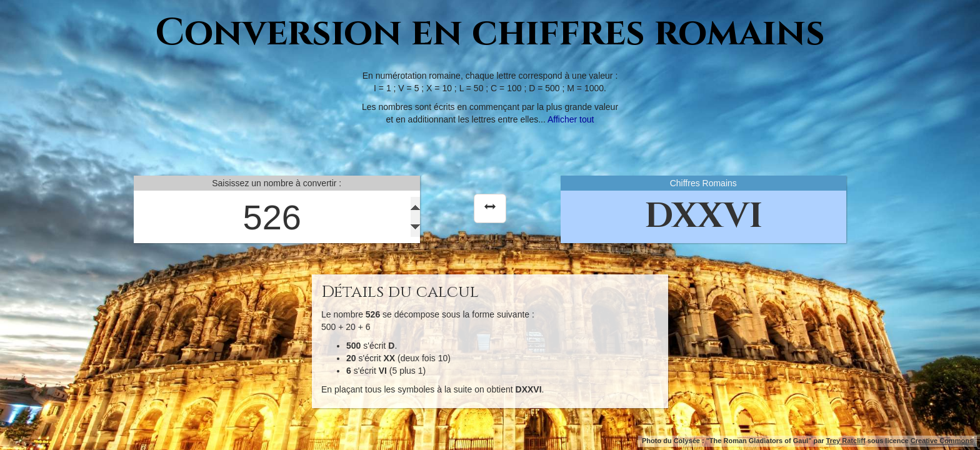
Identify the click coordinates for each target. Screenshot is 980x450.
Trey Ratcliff (846, 441)
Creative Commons (942, 441)
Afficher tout (571, 119)
